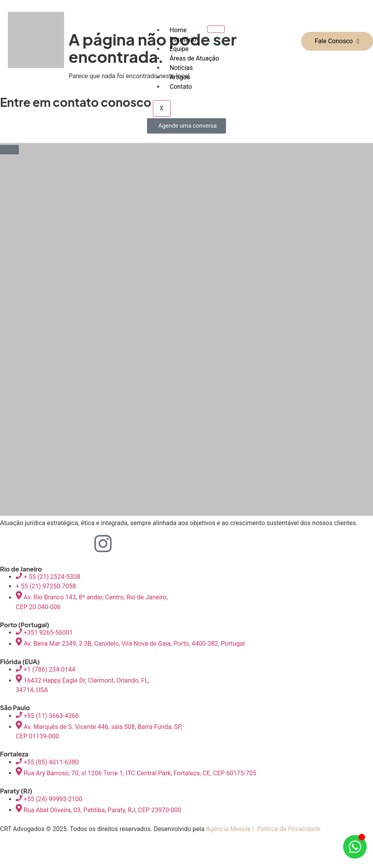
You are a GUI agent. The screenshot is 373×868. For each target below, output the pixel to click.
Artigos (180, 77)
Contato (181, 87)
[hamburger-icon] (216, 29)
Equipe (179, 49)
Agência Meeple (228, 829)
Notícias (181, 68)
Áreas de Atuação (195, 58)
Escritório (183, 39)
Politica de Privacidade (289, 829)
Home (178, 30)
